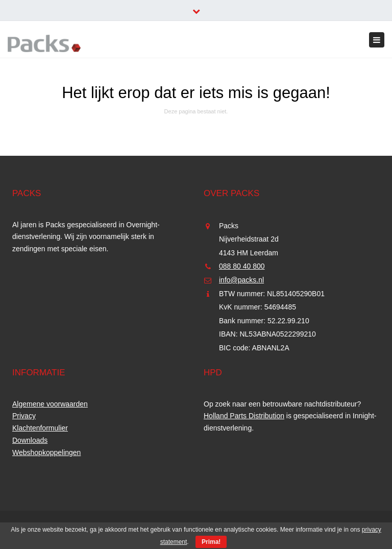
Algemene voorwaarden (50, 404)
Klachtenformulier (40, 428)
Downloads (30, 440)
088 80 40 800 (242, 266)
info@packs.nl (241, 280)
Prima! (211, 542)
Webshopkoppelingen (46, 452)
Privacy (24, 416)
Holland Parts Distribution (244, 416)
